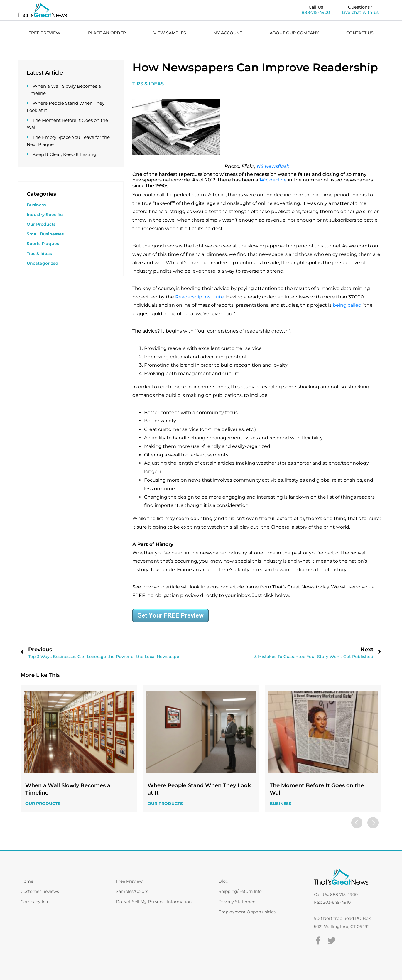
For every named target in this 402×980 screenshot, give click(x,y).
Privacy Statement (238, 902)
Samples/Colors (132, 891)
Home (27, 881)
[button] (373, 822)
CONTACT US (360, 33)
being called (347, 305)
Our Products (41, 224)
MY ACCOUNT (228, 33)
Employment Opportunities (247, 912)
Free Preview (129, 881)
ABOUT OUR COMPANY (294, 33)
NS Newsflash (273, 166)
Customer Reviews (40, 891)
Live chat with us (360, 12)
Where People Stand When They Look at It (199, 789)
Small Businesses (45, 234)
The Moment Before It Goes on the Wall (317, 789)
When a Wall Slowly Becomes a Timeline (68, 789)
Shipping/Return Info (240, 891)
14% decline (273, 180)
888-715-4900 (316, 12)
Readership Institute (200, 297)
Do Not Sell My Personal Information (154, 902)
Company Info (35, 902)
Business (36, 205)
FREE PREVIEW (44, 33)
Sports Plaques (43, 244)
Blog (224, 881)
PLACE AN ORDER (107, 33)
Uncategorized (43, 263)
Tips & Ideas (39, 254)
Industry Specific (45, 215)
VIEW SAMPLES (170, 33)
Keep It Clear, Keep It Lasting (64, 154)
